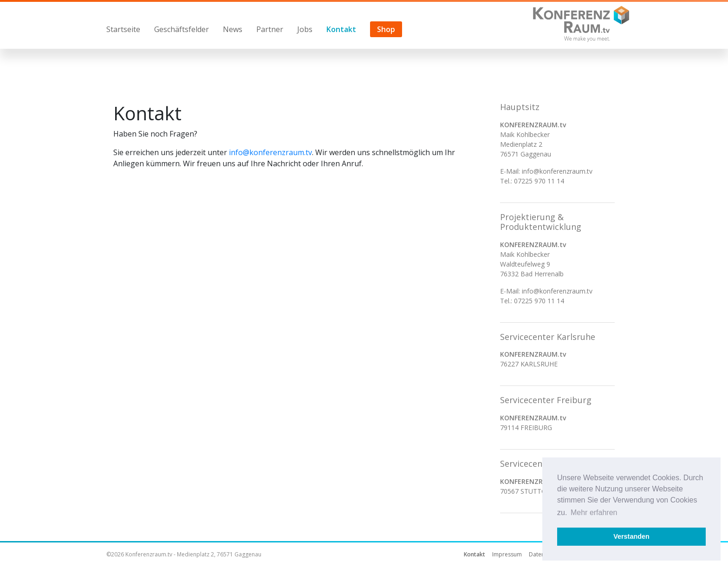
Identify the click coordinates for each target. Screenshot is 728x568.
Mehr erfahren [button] (594, 513)
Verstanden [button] (631, 536)
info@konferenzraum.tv (270, 152)
